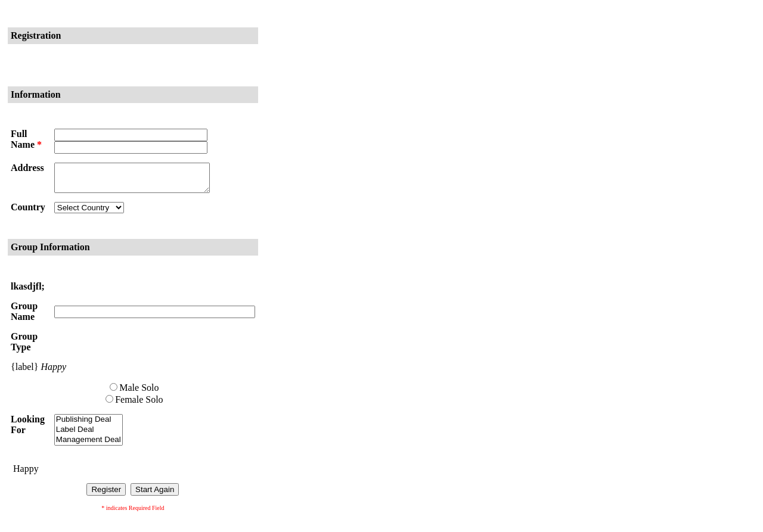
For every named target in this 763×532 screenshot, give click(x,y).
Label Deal (89, 435)
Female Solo (139, 405)
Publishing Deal (89, 425)
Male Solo (139, 393)
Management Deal (89, 445)
